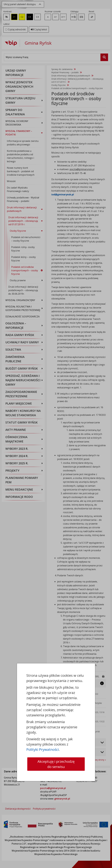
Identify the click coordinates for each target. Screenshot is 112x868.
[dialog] (56, 434)
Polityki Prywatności (43, 749)
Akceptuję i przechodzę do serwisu (56, 764)
